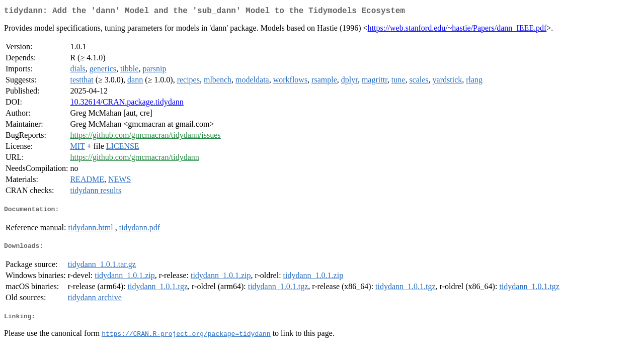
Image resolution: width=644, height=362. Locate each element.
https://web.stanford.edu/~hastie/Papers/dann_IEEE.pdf (457, 30)
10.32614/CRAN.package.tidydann (127, 104)
